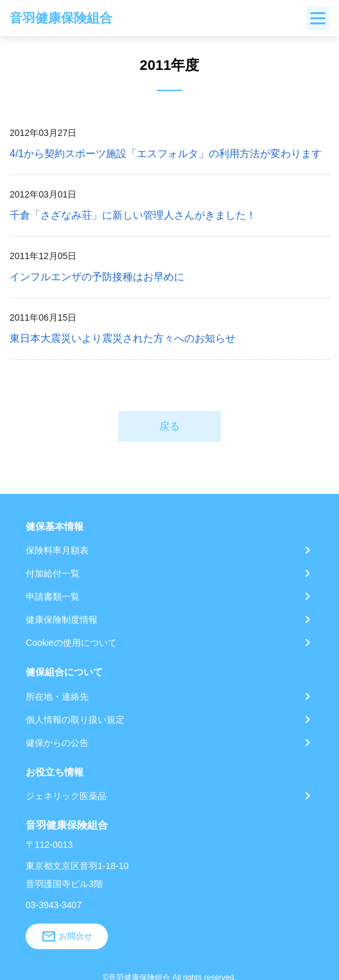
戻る (169, 426)
